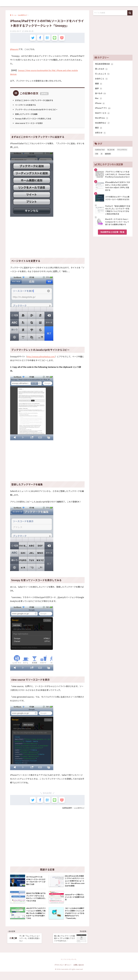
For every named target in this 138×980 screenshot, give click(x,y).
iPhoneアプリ (103, 110)
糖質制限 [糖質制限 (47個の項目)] (108, 157)
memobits (69, 3)
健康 (99, 85)
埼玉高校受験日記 (105, 64)
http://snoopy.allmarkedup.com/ (42, 358)
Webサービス (103, 116)
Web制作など (79, 810)
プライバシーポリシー (63, 973)
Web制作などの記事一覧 (112, 235)
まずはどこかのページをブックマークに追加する (35, 102)
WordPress (102, 121)
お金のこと (102, 80)
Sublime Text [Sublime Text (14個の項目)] (100, 153)
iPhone (100, 105)
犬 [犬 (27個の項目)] (102, 157)
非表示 (44, 95)
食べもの (101, 95)
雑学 (99, 90)
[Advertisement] (47, 237)
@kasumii (15, 50)
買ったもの (102, 69)
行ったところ (103, 74)
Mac (99, 100)
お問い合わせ (79, 973)
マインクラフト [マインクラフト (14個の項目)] (122, 153)
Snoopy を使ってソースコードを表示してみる (34, 120)
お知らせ (101, 136)
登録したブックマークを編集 (27, 115)
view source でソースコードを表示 (30, 124)
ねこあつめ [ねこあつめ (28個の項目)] (111, 153)
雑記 (99, 131)
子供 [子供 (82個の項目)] (97, 157)
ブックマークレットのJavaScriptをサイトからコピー (38, 111)
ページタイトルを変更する (26, 106)
